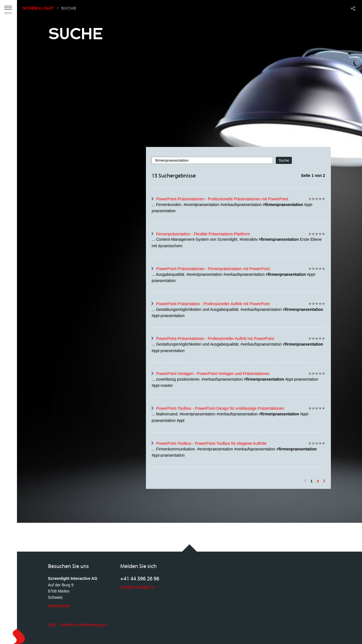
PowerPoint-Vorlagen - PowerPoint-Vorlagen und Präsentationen (213, 374)
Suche (69, 8)
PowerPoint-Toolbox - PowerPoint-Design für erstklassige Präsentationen (220, 408)
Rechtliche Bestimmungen (84, 625)
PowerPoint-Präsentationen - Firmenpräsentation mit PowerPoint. (213, 269)
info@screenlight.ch (138, 587)
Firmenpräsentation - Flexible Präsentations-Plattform (203, 234)
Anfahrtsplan (59, 606)
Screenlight (38, 8)
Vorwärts (324, 481)
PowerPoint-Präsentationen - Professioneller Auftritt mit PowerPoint (215, 339)
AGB (52, 625)
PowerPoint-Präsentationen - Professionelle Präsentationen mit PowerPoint (222, 199)
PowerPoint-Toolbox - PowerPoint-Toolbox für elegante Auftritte (211, 443)
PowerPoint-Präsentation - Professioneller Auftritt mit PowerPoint (213, 304)
